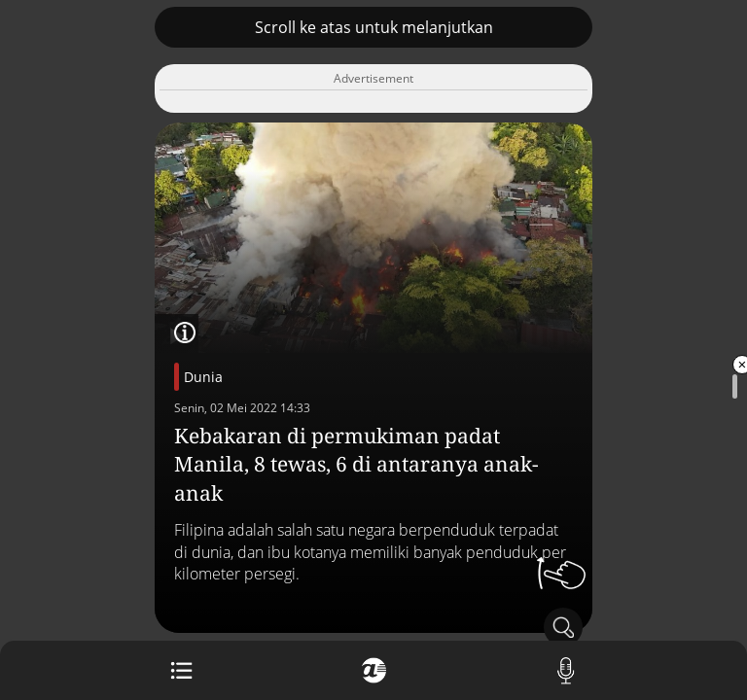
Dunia (203, 377)
